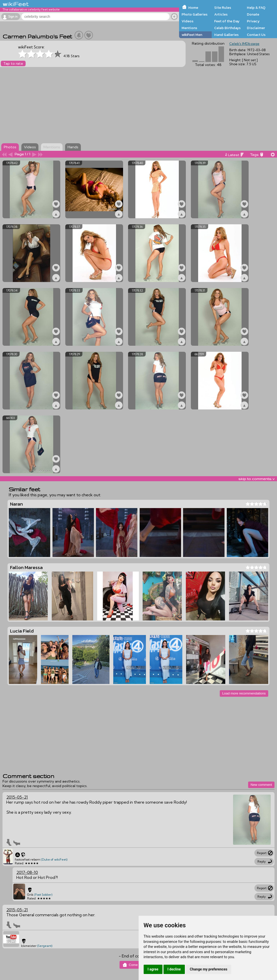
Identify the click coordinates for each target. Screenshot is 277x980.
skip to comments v (256, 479)
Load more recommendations (244, 693)
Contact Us (256, 35)
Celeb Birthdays (227, 28)
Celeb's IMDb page (244, 44)
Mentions (189, 28)
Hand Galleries (226, 35)
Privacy (253, 21)
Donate (253, 14)
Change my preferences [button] (209, 969)
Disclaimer (256, 28)
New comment (261, 785)
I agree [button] (153, 969)
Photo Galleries (195, 14)
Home (193, 8)
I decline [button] (174, 969)
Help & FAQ (256, 8)
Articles (221, 14)
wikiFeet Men (192, 35)
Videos (187, 21)
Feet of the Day (227, 21)
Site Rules (223, 8)
